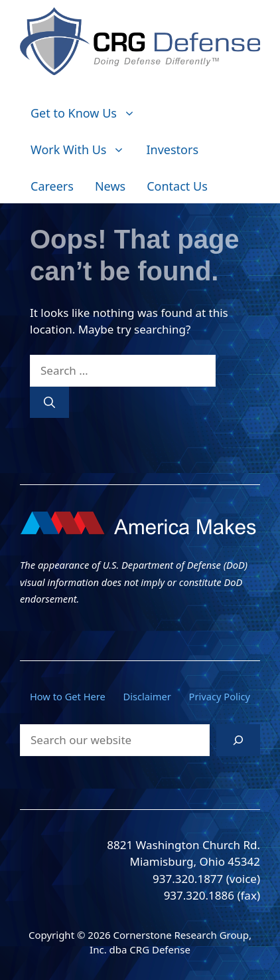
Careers (52, 186)
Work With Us (83, 150)
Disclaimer (147, 696)
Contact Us (177, 186)
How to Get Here (68, 696)
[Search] (49, 403)
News (110, 186)
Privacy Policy (220, 696)
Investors (172, 149)
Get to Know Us (88, 113)
